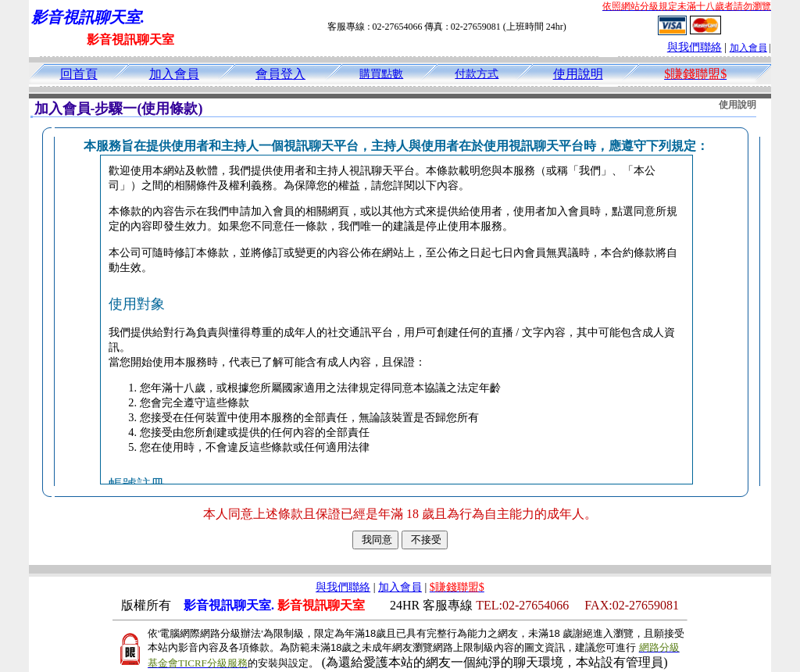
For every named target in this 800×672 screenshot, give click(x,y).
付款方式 (477, 74)
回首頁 (79, 74)
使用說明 (578, 74)
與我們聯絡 (695, 47)
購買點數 (381, 74)
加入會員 (748, 48)
